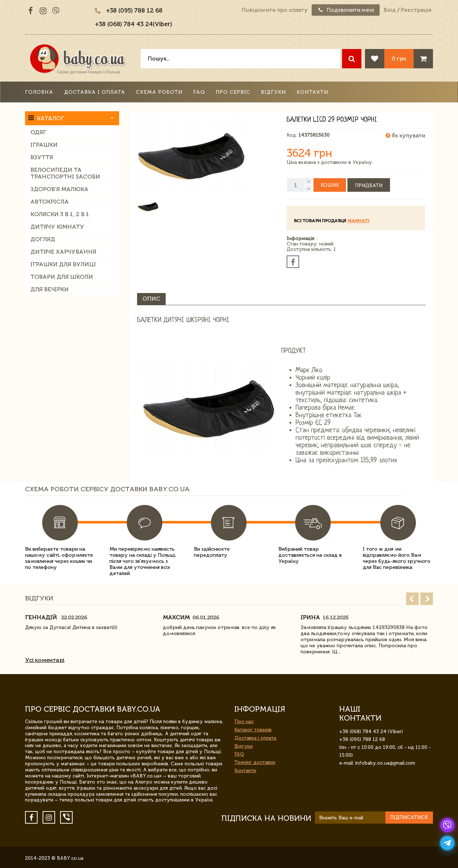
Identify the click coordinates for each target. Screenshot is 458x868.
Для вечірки (50, 289)
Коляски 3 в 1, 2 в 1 (60, 214)
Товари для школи (62, 277)
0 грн (399, 58)
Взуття (42, 157)
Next (427, 599)
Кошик (330, 185)
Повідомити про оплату (275, 10)
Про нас (244, 721)
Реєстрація (416, 10)
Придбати (369, 186)
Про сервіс (233, 92)
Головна (39, 92)
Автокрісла (50, 202)
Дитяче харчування (63, 252)
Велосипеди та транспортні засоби (65, 173)
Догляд (43, 239)
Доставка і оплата (95, 92)
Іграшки (44, 145)
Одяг (38, 132)
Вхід (390, 10)
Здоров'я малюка (59, 189)
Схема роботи (159, 92)
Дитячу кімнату (57, 227)
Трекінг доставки (255, 762)
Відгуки (273, 92)
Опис (151, 299)
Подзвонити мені (346, 10)
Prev (412, 599)
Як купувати (405, 136)
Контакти (312, 92)
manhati (358, 221)
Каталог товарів (253, 730)
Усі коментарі (45, 660)
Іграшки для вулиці (63, 264)
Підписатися (409, 817)
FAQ (199, 92)
